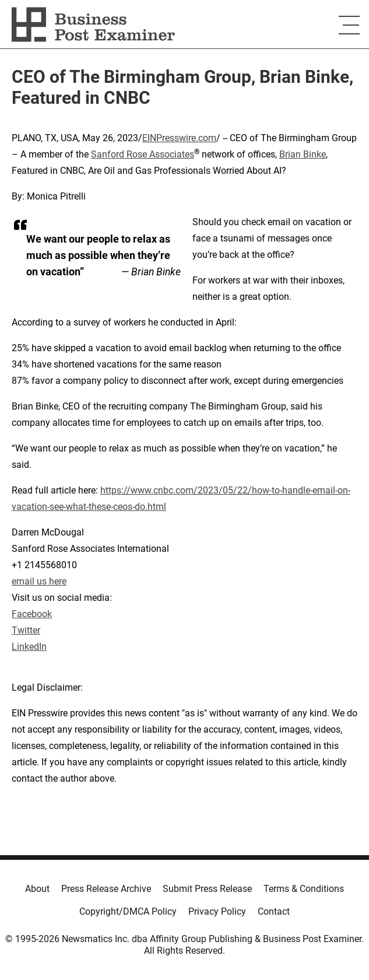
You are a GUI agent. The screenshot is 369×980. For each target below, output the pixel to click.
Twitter (26, 630)
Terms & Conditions (304, 889)
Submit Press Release (207, 889)
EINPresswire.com (179, 138)
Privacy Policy (217, 911)
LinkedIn (29, 647)
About (37, 889)
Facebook (32, 614)
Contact (274, 911)
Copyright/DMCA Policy (128, 911)
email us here (39, 581)
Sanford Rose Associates (143, 154)
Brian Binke (303, 154)
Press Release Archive (106, 889)
